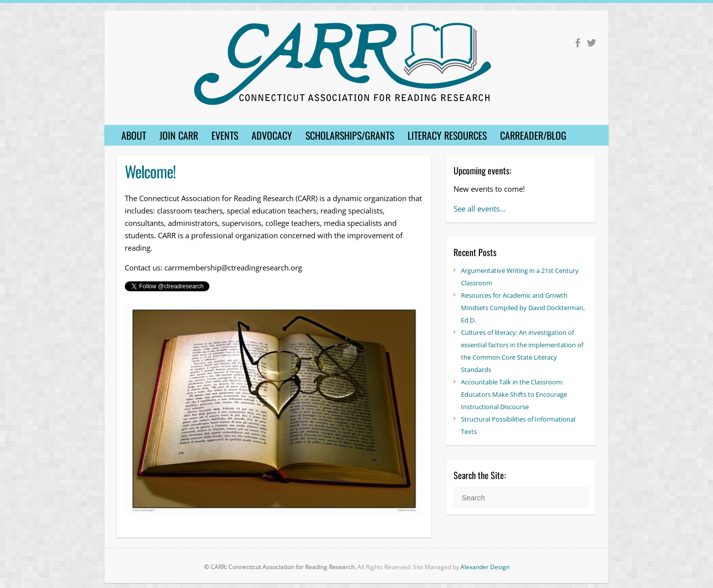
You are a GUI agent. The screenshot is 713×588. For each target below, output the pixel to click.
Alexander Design (485, 567)
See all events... (480, 209)
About (134, 135)
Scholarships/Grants (350, 135)
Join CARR (179, 135)
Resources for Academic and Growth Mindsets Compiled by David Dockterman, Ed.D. (523, 308)
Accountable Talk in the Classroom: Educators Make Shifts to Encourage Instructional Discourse (514, 394)
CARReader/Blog (533, 135)
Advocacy (272, 135)
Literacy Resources (447, 135)
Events (225, 135)
